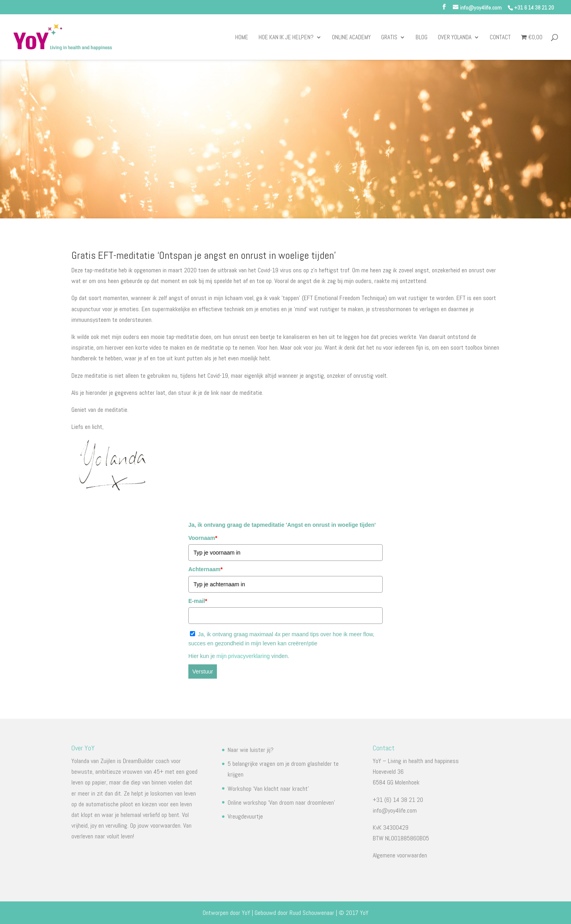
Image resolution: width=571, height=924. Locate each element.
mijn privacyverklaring (244, 656)
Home (242, 38)
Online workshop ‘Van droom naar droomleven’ (281, 803)
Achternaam (205, 569)
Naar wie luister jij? (251, 750)
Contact (500, 38)
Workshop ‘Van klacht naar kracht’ (268, 789)
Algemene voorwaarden (400, 855)
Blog (422, 38)
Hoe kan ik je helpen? (286, 38)
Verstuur (203, 671)
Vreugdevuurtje (245, 816)
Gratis (389, 38)
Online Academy (351, 38)
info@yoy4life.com (395, 810)
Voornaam (203, 538)
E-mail (198, 601)
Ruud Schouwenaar (312, 913)
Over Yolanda (455, 38)
